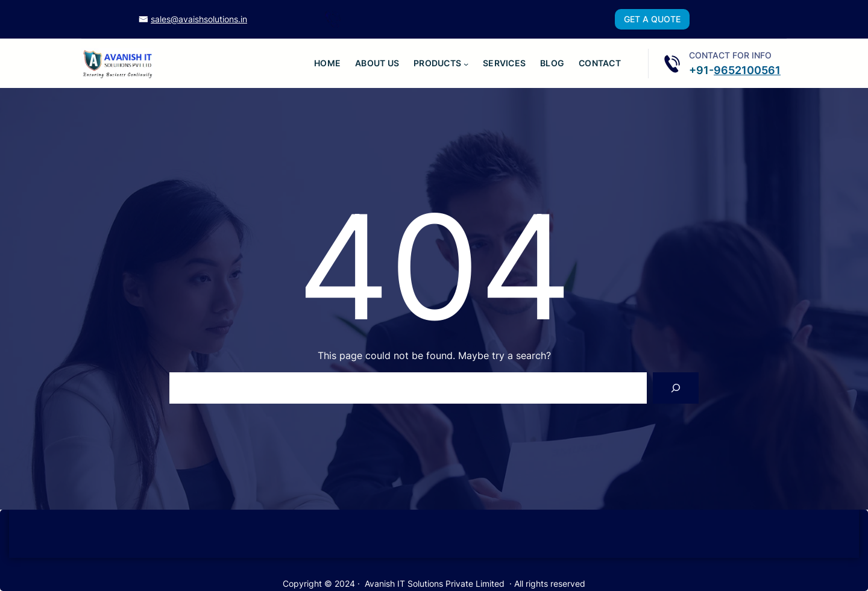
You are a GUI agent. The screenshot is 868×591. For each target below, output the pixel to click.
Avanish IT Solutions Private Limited (435, 583)
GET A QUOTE (652, 19)
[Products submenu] (466, 63)
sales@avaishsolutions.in (199, 19)
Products (437, 63)
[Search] (676, 388)
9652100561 (747, 70)
